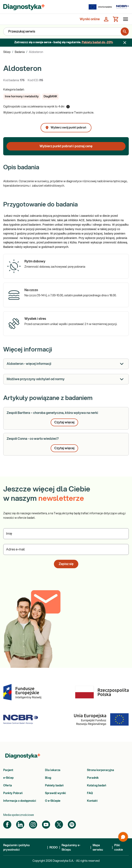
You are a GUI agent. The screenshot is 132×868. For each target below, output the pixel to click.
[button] (22, 97)
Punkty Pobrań (13, 793)
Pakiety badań (54, 786)
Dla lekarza (53, 770)
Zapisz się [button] (66, 564)
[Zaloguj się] (106, 19)
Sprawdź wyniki (55, 793)
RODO (54, 848)
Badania (20, 52)
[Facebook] (7, 825)
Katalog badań (97, 786)
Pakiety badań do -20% (97, 42)
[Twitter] (59, 825)
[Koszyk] (116, 19)
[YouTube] (46, 825)
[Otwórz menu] (125, 19)
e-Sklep (8, 778)
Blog (48, 778)
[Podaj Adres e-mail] (66, 549)
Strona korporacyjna (101, 770)
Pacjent (8, 770)
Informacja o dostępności (20, 801)
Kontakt (92, 801)
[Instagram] (33, 825)
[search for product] (125, 32)
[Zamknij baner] (125, 43)
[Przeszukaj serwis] (62, 32)
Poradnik (93, 778)
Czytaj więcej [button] (64, 422)
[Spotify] (72, 825)
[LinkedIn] (20, 825)
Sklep (7, 52)
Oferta (8, 786)
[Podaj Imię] (66, 534)
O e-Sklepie (53, 801)
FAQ (90, 793)
